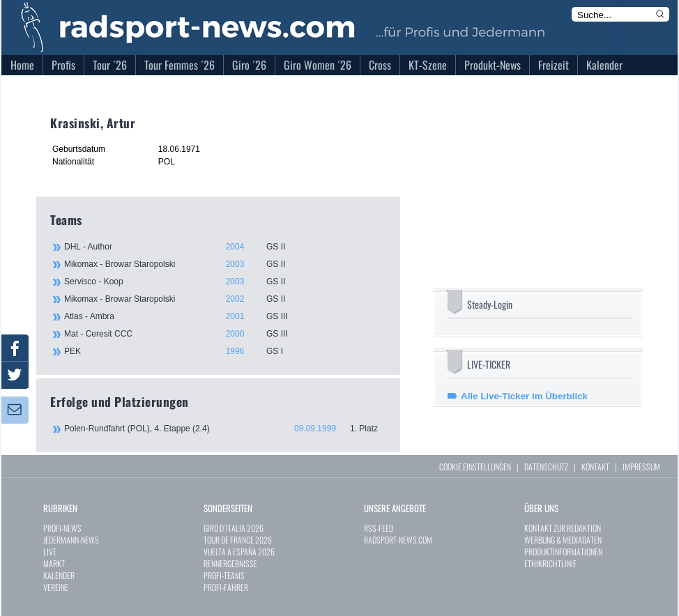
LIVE (50, 552)
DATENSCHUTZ (546, 467)
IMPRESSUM (641, 467)
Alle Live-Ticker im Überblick (524, 396)
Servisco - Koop (224, 282)
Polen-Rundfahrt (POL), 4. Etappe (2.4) (225, 429)
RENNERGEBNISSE (230, 563)
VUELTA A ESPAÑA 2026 (239, 552)
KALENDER (59, 575)
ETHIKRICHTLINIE (550, 563)
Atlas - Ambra (224, 316)
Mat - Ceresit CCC (224, 334)
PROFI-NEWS (62, 528)
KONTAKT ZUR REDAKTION (563, 528)
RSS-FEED (379, 528)
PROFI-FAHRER (226, 587)
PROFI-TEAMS (224, 575)
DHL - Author (224, 247)
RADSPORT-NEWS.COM (398, 540)
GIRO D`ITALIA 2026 (234, 528)
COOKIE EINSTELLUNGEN (475, 467)
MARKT (54, 563)
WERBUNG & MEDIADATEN (563, 540)
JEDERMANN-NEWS (71, 540)
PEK (224, 351)
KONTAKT (595, 467)
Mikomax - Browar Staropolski (224, 264)
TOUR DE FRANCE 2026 (238, 540)
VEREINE (56, 587)
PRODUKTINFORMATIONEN (563, 552)
